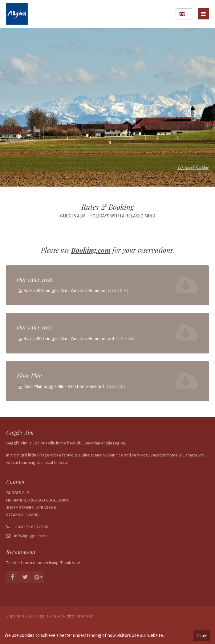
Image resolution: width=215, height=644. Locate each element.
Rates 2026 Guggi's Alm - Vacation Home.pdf (76, 290)
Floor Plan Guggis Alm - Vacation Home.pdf (74, 386)
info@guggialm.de (31, 536)
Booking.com (91, 250)
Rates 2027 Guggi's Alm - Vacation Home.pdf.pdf (79, 339)
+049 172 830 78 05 (31, 527)
